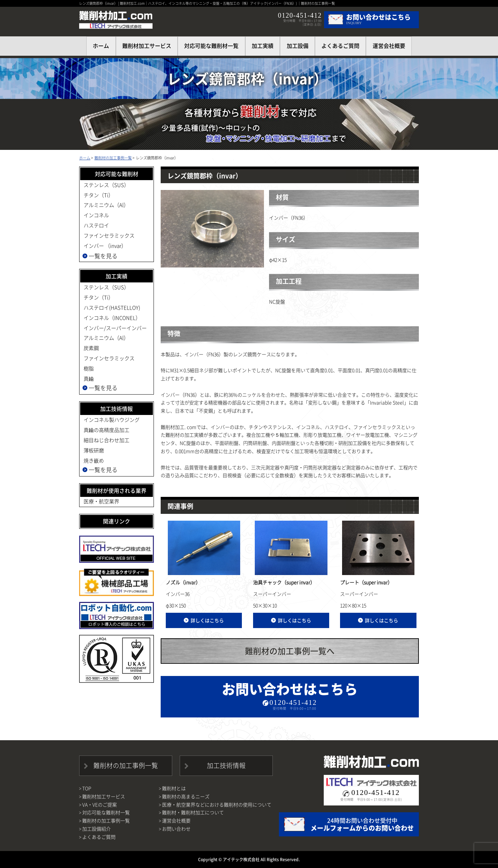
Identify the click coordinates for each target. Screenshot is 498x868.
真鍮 (89, 379)
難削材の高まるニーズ (186, 796)
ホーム (85, 158)
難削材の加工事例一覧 (113, 158)
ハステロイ (96, 225)
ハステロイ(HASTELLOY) (112, 308)
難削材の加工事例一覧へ (290, 651)
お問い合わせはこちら (290, 695)
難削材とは (174, 788)
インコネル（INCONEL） (112, 318)
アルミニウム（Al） (106, 205)
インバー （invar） (105, 246)
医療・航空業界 (101, 501)
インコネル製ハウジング (112, 420)
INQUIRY (378, 19)
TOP (87, 788)
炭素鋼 (91, 348)
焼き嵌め (94, 461)
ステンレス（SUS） (106, 185)
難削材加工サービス (147, 46)
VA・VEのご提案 (100, 804)
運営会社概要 (389, 46)
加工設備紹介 (96, 829)
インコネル (96, 215)
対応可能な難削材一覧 (211, 46)
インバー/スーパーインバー (115, 328)
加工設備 (298, 46)
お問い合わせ (176, 829)
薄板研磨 (94, 450)
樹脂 (89, 368)
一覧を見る (103, 256)
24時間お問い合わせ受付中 (362, 824)
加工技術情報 (226, 765)
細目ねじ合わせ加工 (106, 440)
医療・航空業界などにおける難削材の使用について (217, 804)
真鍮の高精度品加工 (106, 430)
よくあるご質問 (340, 46)
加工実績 (263, 46)
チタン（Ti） (99, 195)
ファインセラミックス (109, 236)
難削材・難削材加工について (193, 812)
